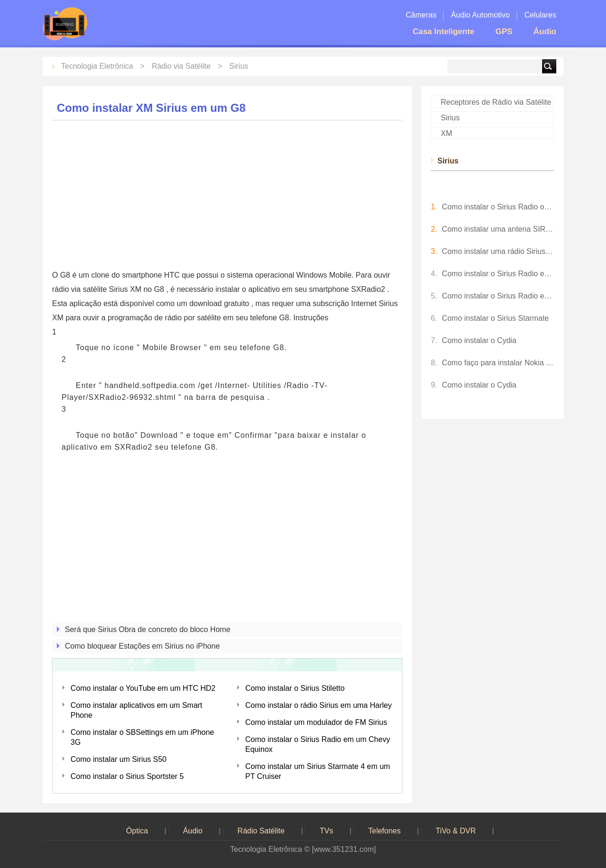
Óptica (137, 831)
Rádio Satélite (261, 831)
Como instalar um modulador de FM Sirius (316, 722)
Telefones (385, 831)
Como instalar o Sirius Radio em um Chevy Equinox (318, 744)
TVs (326, 831)
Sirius (239, 66)
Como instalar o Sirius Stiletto (295, 688)
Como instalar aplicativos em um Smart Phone (136, 710)
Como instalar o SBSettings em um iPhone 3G (142, 737)
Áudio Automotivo (480, 15)
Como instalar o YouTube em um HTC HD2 (143, 688)
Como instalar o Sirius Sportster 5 (127, 776)
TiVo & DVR (456, 831)
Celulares (540, 15)
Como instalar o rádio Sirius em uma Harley (318, 705)
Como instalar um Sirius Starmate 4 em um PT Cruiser (318, 771)
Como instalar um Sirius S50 (119, 759)
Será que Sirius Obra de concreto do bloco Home (148, 629)
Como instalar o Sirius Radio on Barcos (498, 207)
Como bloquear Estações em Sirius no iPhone (142, 646)
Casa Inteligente (444, 32)
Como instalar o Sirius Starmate (495, 318)
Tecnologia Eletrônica (97, 66)
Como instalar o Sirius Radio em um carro (498, 296)
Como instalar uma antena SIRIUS (498, 229)
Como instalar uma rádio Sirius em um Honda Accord (498, 251)
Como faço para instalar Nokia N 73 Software (498, 363)
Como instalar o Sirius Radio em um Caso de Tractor (498, 274)
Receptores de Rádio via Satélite (496, 102)
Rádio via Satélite (181, 66)
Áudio (545, 32)
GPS (504, 32)
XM (446, 133)
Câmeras (421, 15)
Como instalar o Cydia (479, 340)
